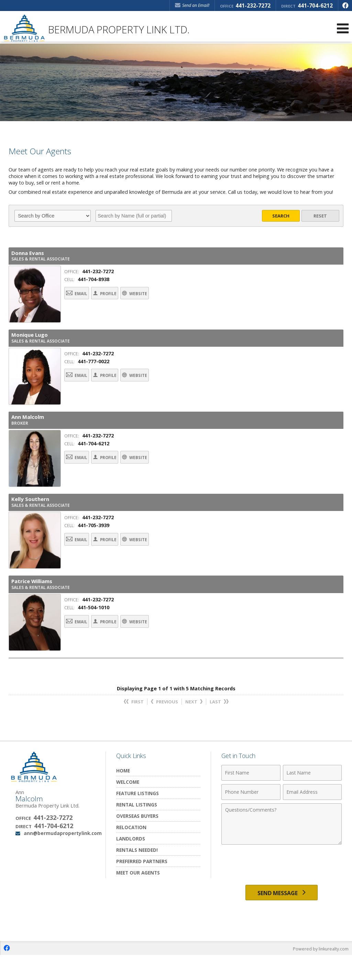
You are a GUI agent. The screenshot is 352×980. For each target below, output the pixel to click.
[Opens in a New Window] (345, 5)
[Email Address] (312, 814)
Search (281, 216)
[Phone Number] (251, 814)
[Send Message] (282, 916)
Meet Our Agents (138, 895)
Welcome (128, 804)
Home (123, 793)
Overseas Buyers (137, 838)
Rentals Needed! (137, 872)
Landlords (131, 861)
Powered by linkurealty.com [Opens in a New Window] (320, 973)
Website (166, 298)
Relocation (131, 849)
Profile (123, 298)
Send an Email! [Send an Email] (192, 5)
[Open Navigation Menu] (343, 28)
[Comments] (282, 846)
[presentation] (282, 887)
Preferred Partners (142, 883)
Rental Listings (137, 827)
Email (82, 298)
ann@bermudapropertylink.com (63, 855)
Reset (320, 216)
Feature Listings (137, 815)
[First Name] (251, 795)
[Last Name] (312, 795)
